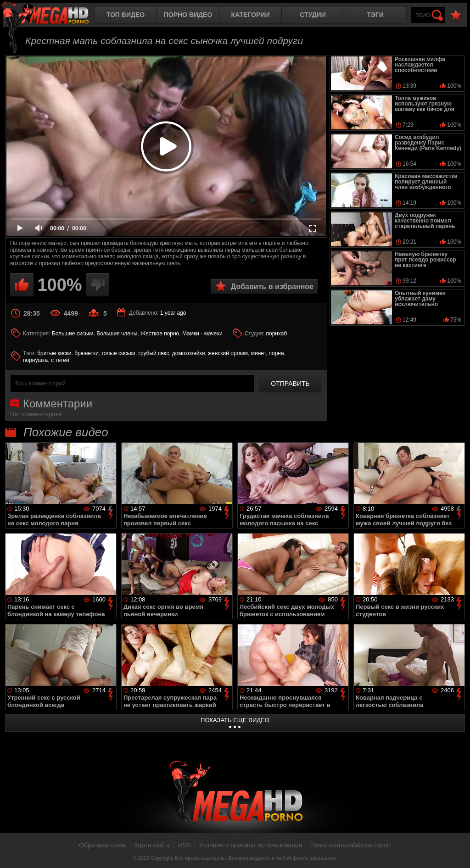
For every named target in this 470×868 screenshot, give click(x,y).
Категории (251, 15)
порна (276, 353)
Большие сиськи (73, 334)
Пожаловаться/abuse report (350, 845)
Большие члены (117, 334)
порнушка (35, 360)
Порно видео (188, 15)
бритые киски (54, 353)
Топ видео (126, 15)
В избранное (456, 15)
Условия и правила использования (250, 845)
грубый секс (154, 353)
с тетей (60, 360)
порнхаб (276, 334)
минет (258, 353)
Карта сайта (152, 845)
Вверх (456, 851)
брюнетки (87, 353)
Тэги (375, 15)
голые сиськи (119, 353)
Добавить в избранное (272, 287)
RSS (184, 845)
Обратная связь (103, 845)
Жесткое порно (160, 334)
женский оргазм (228, 353)
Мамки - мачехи (202, 334)
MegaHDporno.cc (53, 16)
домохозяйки (189, 353)
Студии (313, 15)
